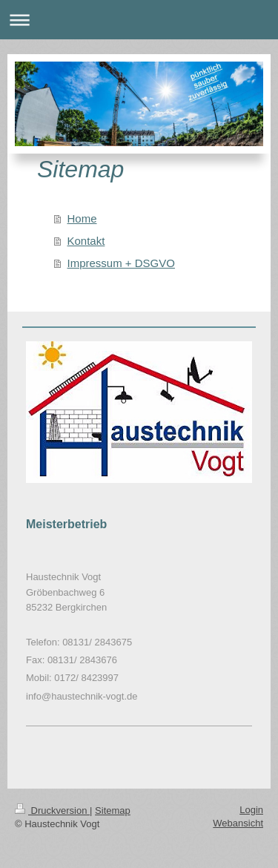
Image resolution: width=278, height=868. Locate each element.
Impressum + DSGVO (121, 263)
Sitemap (113, 811)
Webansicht (238, 823)
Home (82, 218)
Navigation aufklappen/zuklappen (139, 20)
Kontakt (86, 241)
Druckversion (52, 811)
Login (251, 810)
